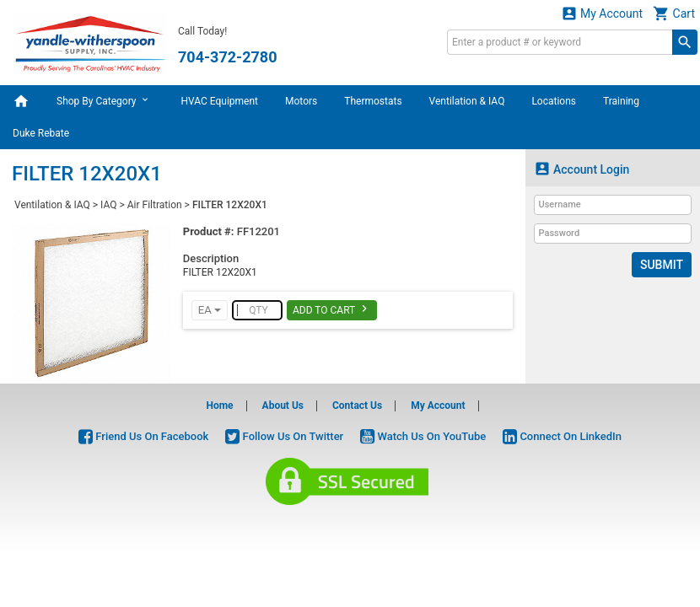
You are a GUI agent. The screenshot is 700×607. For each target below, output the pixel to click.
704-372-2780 (227, 57)
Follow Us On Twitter (284, 436)
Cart (674, 13)
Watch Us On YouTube (423, 436)
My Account (602, 13)
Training (621, 101)
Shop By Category (105, 100)
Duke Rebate (41, 133)
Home (219, 406)
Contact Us (357, 406)
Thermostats (373, 101)
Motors (301, 101)
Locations (554, 101)
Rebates (672, 92)
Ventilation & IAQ (467, 101)
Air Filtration (155, 205)
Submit (662, 265)
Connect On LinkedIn (562, 436)
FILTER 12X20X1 (230, 205)
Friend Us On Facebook (143, 436)
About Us (283, 406)
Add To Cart (332, 309)
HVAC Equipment (219, 101)
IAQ (108, 205)
